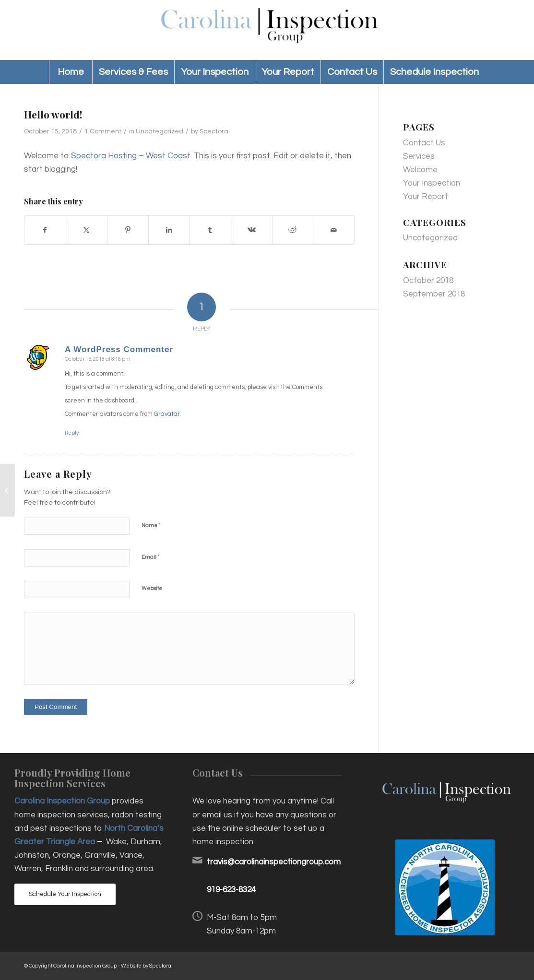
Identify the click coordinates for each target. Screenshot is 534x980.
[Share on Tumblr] (210, 230)
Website (152, 588)
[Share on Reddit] (293, 230)
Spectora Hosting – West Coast (131, 156)
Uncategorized (160, 131)
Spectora (214, 131)
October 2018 (428, 281)
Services (419, 156)
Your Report (426, 197)
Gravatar (167, 414)
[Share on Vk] (252, 230)
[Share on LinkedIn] (169, 230)
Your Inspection (432, 183)
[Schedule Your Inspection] (65, 894)
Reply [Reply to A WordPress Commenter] (72, 433)
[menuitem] (71, 72)
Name (151, 525)
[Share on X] (87, 230)
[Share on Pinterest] (128, 230)
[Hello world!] (7, 490)
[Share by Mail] (334, 230)
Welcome (420, 170)
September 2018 (434, 294)
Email (151, 557)
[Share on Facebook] (45, 230)
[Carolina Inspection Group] (267, 30)
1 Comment (103, 131)
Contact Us (424, 143)
